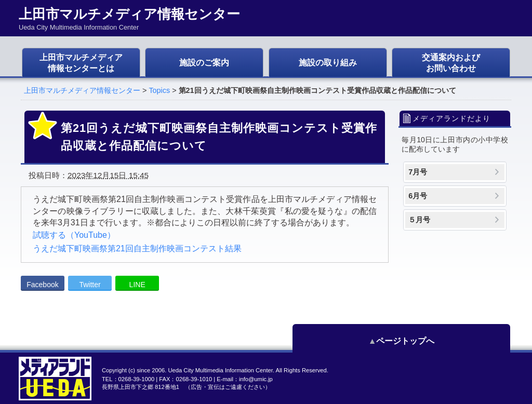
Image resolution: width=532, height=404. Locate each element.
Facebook (42, 285)
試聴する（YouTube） (74, 235)
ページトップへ (463, 341)
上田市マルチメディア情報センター (82, 90)
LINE (137, 285)
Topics (159, 90)
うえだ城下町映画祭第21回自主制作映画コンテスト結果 (137, 248)
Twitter (90, 285)
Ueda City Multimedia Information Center (220, 370)
